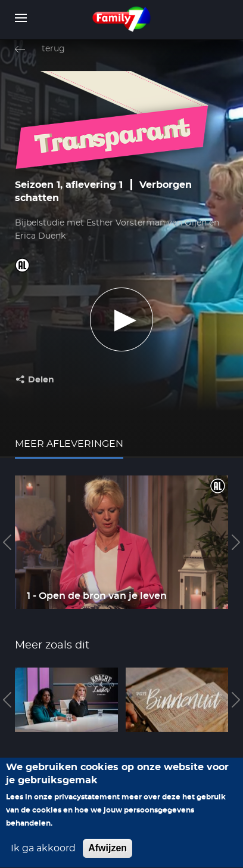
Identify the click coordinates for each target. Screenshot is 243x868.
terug (53, 49)
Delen (41, 380)
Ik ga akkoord (43, 857)
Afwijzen (108, 857)
